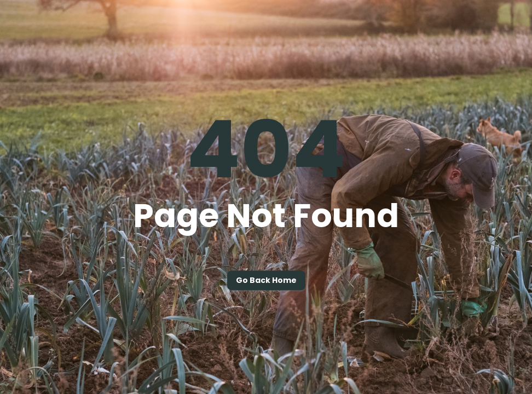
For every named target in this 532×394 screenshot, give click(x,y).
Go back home (266, 281)
